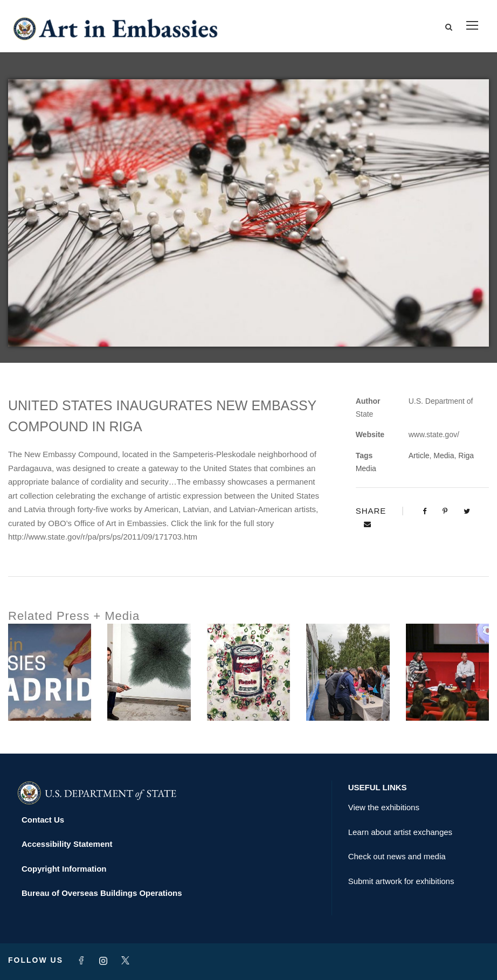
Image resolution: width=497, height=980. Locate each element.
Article (419, 456)
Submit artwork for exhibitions (401, 881)
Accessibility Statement (67, 844)
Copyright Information (64, 869)
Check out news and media (397, 856)
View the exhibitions (384, 807)
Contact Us (43, 820)
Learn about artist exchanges (400, 832)
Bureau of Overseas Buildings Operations (102, 893)
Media (444, 456)
